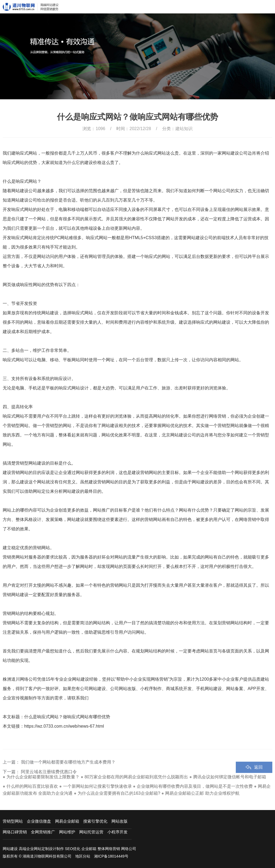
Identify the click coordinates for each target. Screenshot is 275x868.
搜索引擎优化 (95, 821)
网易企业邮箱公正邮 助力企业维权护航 (202, 793)
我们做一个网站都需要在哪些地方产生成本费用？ (68, 772)
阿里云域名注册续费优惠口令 (49, 781)
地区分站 (83, 856)
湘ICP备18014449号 (111, 856)
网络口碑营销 (15, 832)
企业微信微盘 (39, 821)
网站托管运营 (91, 832)
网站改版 (120, 821)
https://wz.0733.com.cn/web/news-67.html (64, 726)
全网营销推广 (43, 832)
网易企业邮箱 (67, 821)
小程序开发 (117, 832)
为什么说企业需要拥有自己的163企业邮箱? (119, 793)
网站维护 (67, 832)
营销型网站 (13, 821)
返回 (258, 777)
